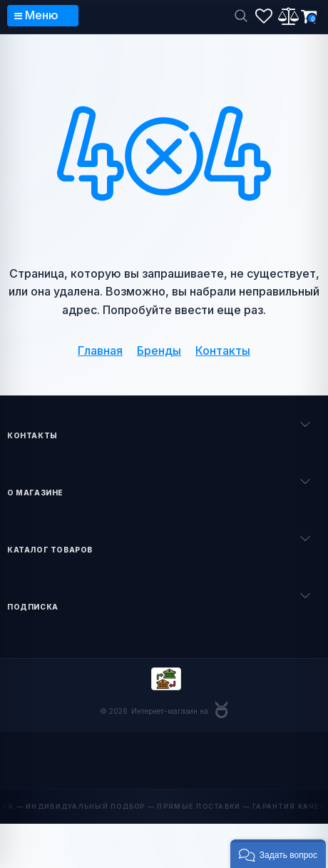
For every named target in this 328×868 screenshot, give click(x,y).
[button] (278, 854)
